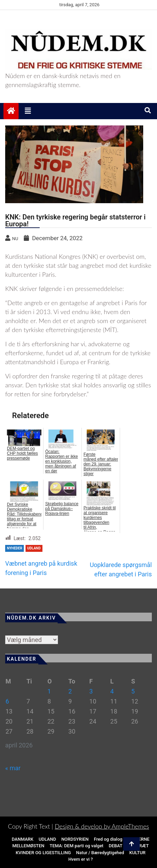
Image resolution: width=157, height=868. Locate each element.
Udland (34, 548)
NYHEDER (14, 548)
